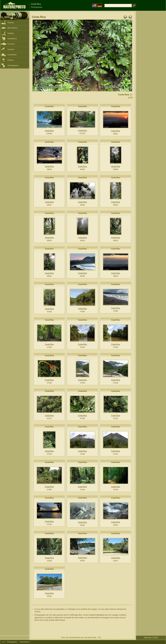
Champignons (13, 65)
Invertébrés (12, 55)
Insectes (11, 49)
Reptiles (11, 33)
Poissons (11, 44)
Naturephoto (25, 642)
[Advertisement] (151, 64)
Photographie (12, 642)
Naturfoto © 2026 (151, 638)
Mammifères (12, 28)
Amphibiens (12, 39)
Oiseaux (11, 23)
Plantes (10, 60)
